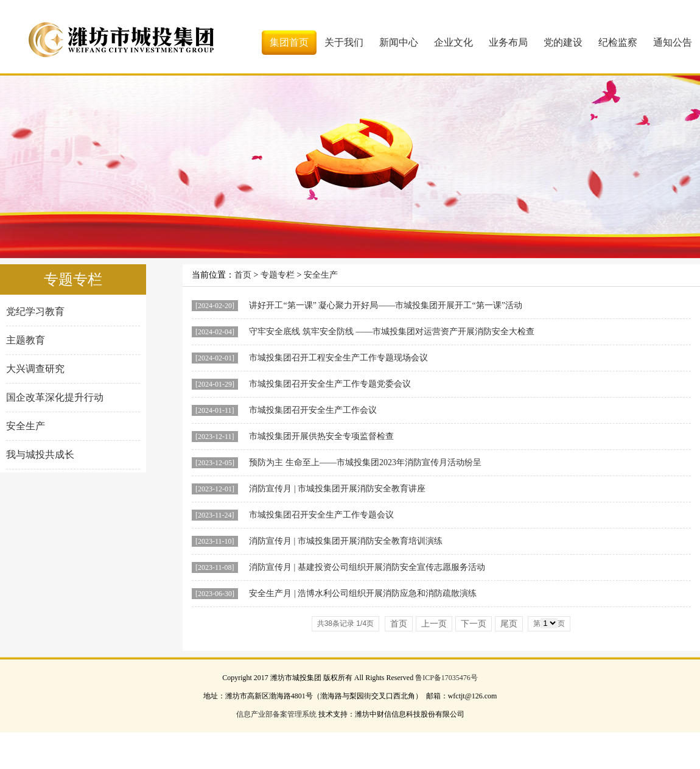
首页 (243, 275)
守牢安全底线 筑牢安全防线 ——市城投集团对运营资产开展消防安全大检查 (392, 332)
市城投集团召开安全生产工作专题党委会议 (330, 384)
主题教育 (26, 340)
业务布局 (508, 42)
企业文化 (453, 42)
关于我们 (344, 42)
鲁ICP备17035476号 (446, 678)
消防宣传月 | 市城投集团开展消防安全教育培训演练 (346, 541)
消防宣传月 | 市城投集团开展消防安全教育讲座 (337, 489)
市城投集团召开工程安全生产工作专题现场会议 (338, 358)
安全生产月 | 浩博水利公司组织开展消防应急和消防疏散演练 (363, 593)
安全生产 (26, 426)
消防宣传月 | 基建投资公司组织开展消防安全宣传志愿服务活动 (367, 567)
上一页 (434, 623)
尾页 (509, 623)
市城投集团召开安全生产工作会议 (313, 410)
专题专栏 (278, 275)
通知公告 (673, 42)
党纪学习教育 (35, 311)
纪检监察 (618, 42)
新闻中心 (399, 42)
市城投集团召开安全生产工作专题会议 (321, 515)
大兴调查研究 (35, 369)
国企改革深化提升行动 (55, 397)
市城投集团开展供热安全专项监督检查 (321, 436)
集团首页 (289, 42)
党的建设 (563, 42)
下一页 (474, 623)
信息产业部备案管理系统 (276, 714)
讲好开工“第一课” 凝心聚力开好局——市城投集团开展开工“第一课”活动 (385, 305)
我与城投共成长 (40, 455)
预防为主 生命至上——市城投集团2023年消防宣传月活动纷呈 (365, 462)
